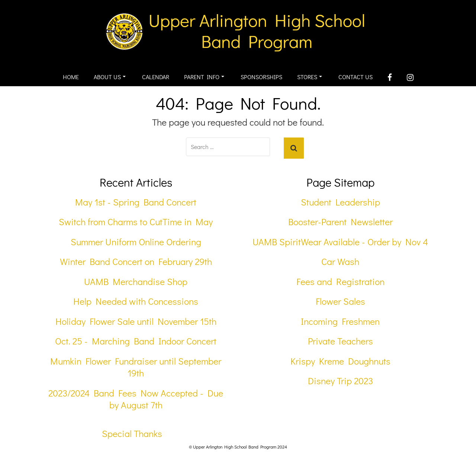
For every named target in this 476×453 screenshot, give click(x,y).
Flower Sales (340, 301)
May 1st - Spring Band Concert (136, 202)
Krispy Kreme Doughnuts (340, 361)
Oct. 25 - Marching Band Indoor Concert (136, 341)
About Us (110, 77)
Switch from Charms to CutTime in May (136, 222)
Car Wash (340, 261)
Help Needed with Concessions (136, 301)
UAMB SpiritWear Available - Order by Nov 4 (340, 242)
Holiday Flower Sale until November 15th (136, 321)
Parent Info (204, 77)
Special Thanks (132, 433)
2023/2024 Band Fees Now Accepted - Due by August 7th (136, 399)
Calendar (156, 77)
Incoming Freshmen (340, 321)
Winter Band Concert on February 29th (136, 261)
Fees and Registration (340, 281)
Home (71, 77)
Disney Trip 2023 (340, 381)
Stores (310, 77)
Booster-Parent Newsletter (340, 222)
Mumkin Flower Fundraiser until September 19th (136, 367)
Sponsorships (261, 77)
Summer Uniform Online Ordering (136, 242)
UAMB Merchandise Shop (136, 281)
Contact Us (356, 77)
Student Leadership (340, 202)
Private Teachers (340, 341)
